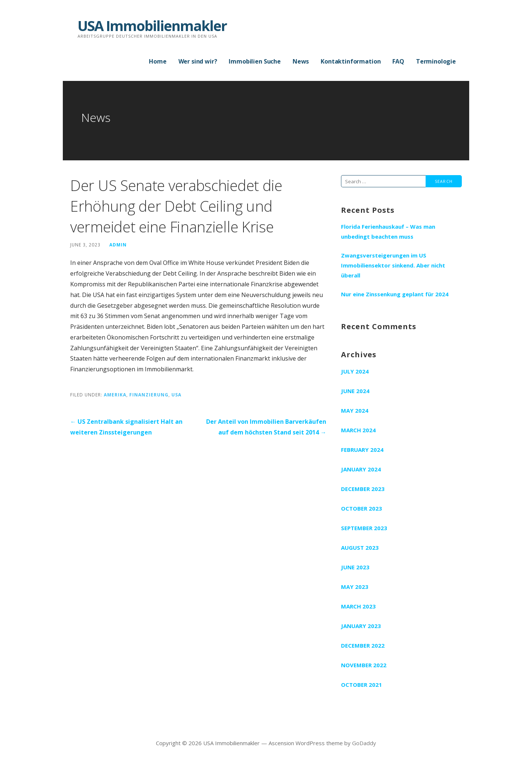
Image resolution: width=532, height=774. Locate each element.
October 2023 (362, 508)
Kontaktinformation (351, 61)
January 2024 (361, 469)
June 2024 (355, 391)
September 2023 (364, 528)
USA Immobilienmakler (152, 25)
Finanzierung (149, 395)
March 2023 (358, 606)
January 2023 (361, 626)
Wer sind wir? (198, 61)
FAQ (398, 61)
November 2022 (364, 665)
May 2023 (355, 587)
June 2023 (355, 567)
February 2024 (362, 450)
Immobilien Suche (255, 61)
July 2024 (355, 371)
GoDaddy (364, 743)
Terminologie (436, 61)
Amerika (115, 395)
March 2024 (358, 430)
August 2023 (360, 548)
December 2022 (363, 645)
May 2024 (355, 410)
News (301, 61)
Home (158, 61)
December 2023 (363, 489)
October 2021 (362, 685)
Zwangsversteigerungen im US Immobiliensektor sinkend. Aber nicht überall (393, 265)
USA (176, 395)
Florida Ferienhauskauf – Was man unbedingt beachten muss (388, 231)
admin (118, 245)
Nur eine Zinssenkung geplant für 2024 (395, 294)
